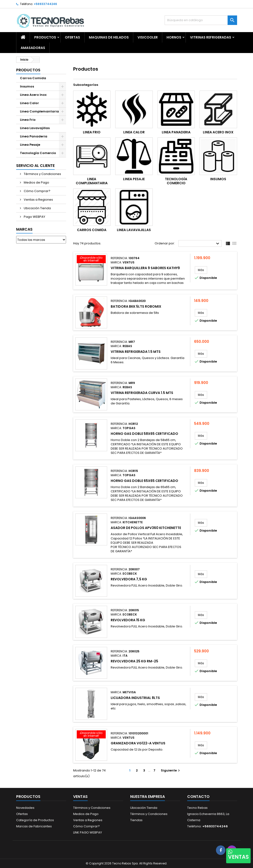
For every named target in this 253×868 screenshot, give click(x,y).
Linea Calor (29, 103)
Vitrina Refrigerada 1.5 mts (136, 352)
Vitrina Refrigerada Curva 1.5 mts (142, 393)
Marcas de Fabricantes (34, 826)
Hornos (174, 37)
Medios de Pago (36, 182)
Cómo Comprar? (37, 191)
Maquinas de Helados (109, 37)
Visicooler (148, 37)
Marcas (24, 229)
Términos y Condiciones (42, 174)
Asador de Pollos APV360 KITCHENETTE (146, 528)
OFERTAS (72, 37)
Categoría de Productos (35, 820)
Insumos (27, 86)
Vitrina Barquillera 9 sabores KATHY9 (145, 268)
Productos (45, 37)
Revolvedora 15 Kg (128, 620)
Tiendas (136, 820)
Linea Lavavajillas (35, 128)
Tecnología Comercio (38, 153)
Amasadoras (33, 48)
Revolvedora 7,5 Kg (129, 579)
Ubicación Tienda (37, 208)
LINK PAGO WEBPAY (88, 832)
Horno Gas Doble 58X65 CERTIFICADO (144, 434)
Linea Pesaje (30, 145)
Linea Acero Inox (33, 95)
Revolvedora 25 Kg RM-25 (134, 661)
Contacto (198, 797)
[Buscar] (201, 20)
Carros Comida (33, 78)
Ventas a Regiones (38, 200)
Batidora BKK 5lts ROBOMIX (136, 306)
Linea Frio (28, 120)
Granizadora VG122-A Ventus (138, 743)
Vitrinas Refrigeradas (211, 37)
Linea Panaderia (34, 136)
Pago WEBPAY (34, 217)
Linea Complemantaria (39, 111)
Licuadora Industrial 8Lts (135, 698)
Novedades (25, 808)
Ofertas (22, 814)
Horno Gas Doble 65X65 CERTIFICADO (144, 481)
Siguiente (171, 770)
